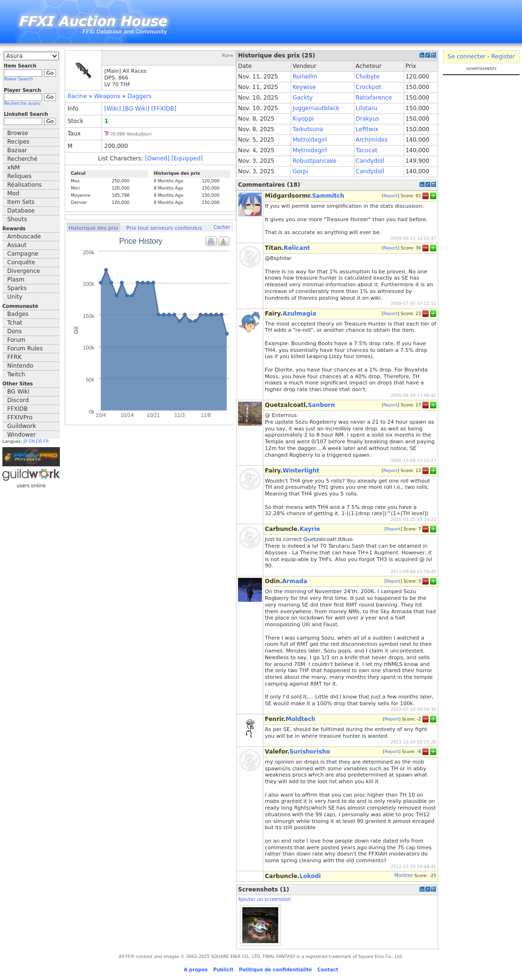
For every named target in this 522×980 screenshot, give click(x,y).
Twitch (16, 374)
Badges (18, 314)
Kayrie (310, 529)
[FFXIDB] (164, 109)
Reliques (19, 176)
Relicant (297, 248)
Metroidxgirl (310, 140)
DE (39, 441)
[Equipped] (187, 158)
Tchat (15, 323)
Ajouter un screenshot (264, 899)
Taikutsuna (308, 129)
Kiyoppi (303, 119)
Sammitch (328, 196)
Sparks (17, 288)
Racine (77, 96)
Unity (15, 297)
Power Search (18, 79)
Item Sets (21, 202)
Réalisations (24, 185)
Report (390, 196)
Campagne (23, 254)
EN (32, 441)
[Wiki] (113, 109)
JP (25, 441)
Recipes (18, 142)
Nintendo (20, 366)
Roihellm (305, 77)
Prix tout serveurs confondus (164, 228)
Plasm (16, 280)
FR (46, 441)
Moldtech (300, 719)
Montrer (403, 875)
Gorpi (301, 171)
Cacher (222, 227)
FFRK (14, 357)
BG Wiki (18, 392)
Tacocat (367, 150)
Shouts (17, 219)
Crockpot (369, 87)
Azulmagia (299, 314)
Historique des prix (93, 228)
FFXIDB (17, 409)
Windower (22, 435)
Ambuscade (24, 237)
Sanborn (322, 405)
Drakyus (368, 119)
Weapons (107, 96)
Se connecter (467, 56)
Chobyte (368, 77)
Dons (14, 331)
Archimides (372, 140)
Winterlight (301, 471)
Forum (16, 340)
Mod (13, 193)
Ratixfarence (374, 98)
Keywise (304, 87)
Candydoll (370, 161)
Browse (18, 133)
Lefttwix (367, 129)
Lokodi (310, 876)
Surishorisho (310, 752)
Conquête (21, 262)
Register (503, 56)
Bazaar (17, 150)
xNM (13, 168)
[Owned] (157, 158)
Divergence (23, 271)
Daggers (139, 96)
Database (21, 211)
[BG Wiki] (136, 109)
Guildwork (22, 426)
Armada (295, 581)
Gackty (303, 98)
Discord (18, 400)
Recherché (22, 159)
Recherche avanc (22, 103)
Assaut (17, 245)
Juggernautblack (316, 108)
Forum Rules (25, 349)
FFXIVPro (20, 417)
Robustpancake (315, 161)
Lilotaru (367, 108)
